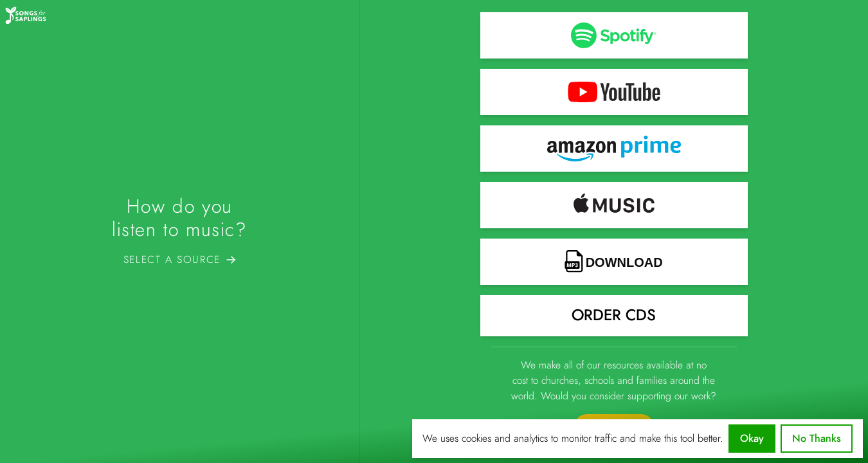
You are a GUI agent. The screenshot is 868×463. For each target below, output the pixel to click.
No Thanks (817, 439)
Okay (752, 439)
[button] (614, 35)
